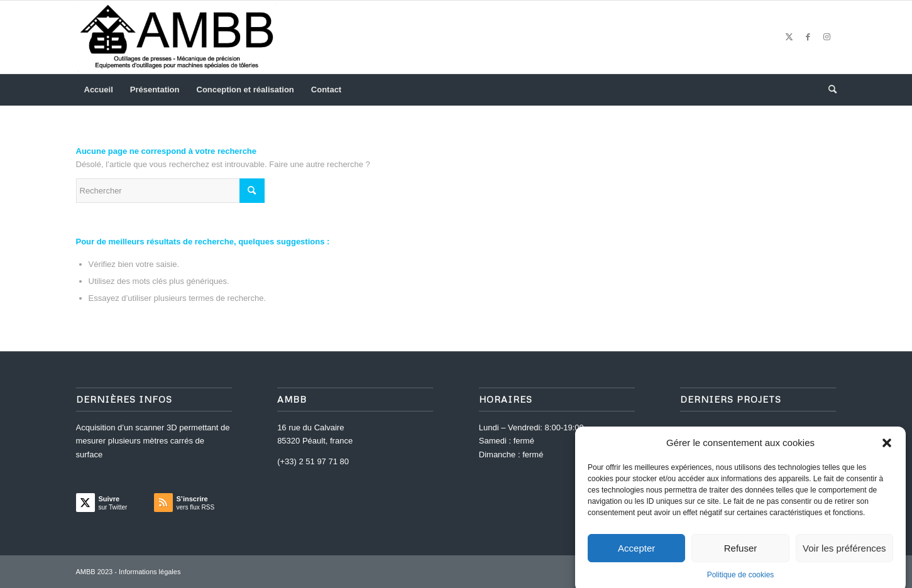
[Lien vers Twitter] (789, 37)
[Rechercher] (828, 90)
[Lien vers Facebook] (808, 37)
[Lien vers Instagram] (827, 37)
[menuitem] (99, 90)
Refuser (741, 554)
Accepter (636, 554)
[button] (887, 449)
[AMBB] (177, 37)
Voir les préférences (844, 554)
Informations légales (150, 572)
